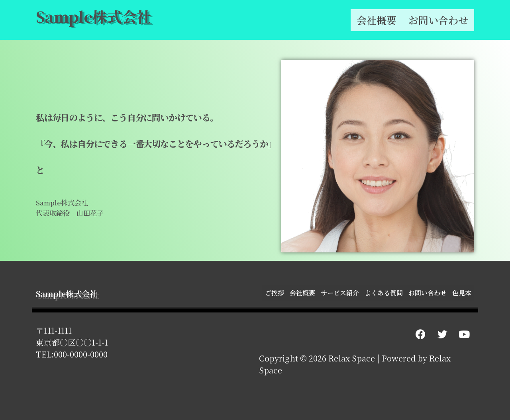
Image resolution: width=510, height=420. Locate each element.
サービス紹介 (340, 293)
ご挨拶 (275, 293)
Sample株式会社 (94, 16)
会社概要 (377, 20)
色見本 (462, 293)
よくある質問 (384, 293)
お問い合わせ (438, 20)
